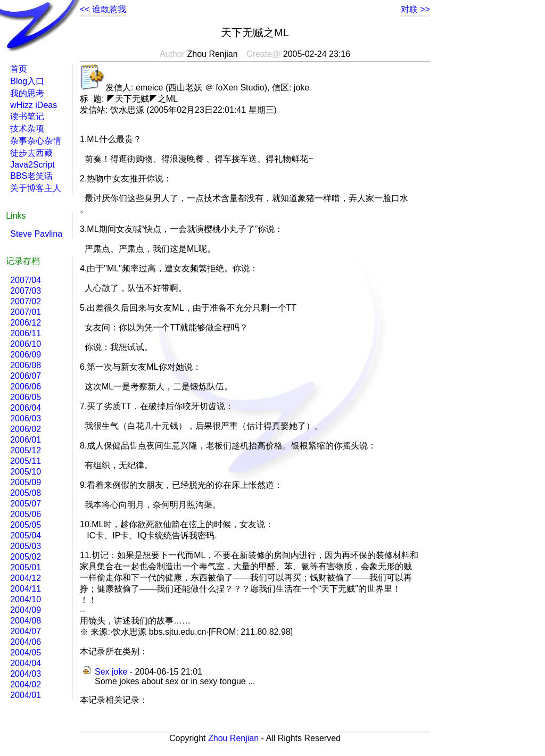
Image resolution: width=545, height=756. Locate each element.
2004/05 (26, 653)
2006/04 (26, 408)
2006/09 (26, 355)
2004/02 (26, 684)
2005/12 (26, 450)
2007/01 (26, 312)
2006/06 (26, 387)
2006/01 (26, 440)
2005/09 (26, 482)
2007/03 (26, 291)
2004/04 (26, 663)
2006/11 (26, 333)
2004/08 (26, 621)
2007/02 (26, 301)
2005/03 (26, 546)
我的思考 (27, 93)
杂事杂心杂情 (36, 141)
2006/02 (26, 429)
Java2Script (32, 165)
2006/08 (26, 365)
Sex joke (111, 672)
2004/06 (26, 642)
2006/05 (26, 397)
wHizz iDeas (34, 105)
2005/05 (26, 525)
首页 (19, 69)
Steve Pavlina (36, 234)
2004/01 (26, 695)
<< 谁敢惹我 (103, 9)
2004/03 (26, 674)
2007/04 (26, 280)
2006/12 (26, 323)
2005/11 (26, 461)
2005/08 (26, 493)
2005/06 (26, 514)
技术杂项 (27, 128)
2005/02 (26, 557)
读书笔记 (27, 116)
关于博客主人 (36, 188)
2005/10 (26, 472)
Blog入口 (27, 81)
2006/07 (26, 376)
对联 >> (415, 9)
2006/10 (26, 344)
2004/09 (26, 610)
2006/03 (26, 418)
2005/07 (26, 504)
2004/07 (26, 631)
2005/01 (26, 567)
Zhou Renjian (233, 738)
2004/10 (26, 599)
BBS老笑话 (31, 176)
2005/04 (26, 535)
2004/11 (26, 589)
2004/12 (26, 578)
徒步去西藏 (31, 153)
